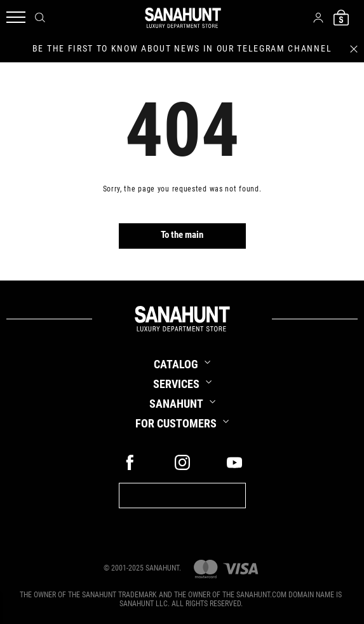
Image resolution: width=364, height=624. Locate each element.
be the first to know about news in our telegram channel (182, 48)
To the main (182, 235)
